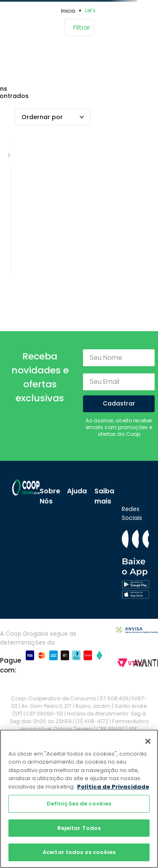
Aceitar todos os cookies (79, 852)
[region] (79, 799)
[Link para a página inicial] (69, 11)
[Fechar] (148, 741)
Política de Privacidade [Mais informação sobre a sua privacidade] (113, 787)
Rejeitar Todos (79, 828)
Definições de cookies (79, 804)
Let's (90, 10)
